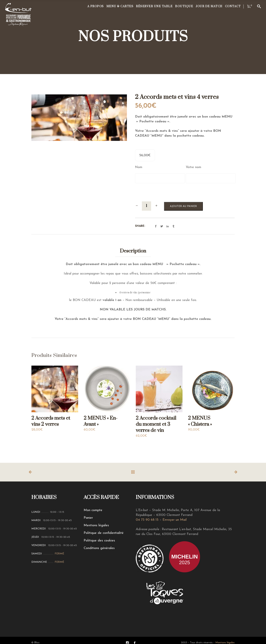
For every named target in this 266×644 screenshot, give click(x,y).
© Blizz (35, 643)
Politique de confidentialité (104, 533)
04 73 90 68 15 (147, 520)
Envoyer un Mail (175, 520)
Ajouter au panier (183, 206)
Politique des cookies (99, 541)
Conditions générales (99, 548)
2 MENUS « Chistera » (200, 421)
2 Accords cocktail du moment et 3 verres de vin (156, 424)
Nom (139, 167)
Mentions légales (96, 525)
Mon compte (93, 510)
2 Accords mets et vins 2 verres (51, 421)
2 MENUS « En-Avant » (101, 421)
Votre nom (193, 167)
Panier (88, 518)
